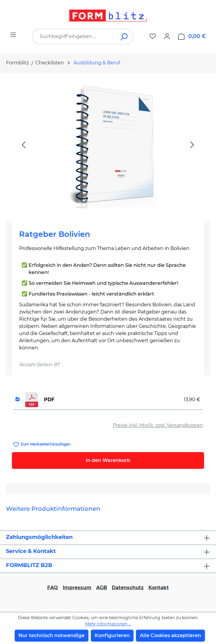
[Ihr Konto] (167, 36)
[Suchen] (124, 37)
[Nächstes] (192, 144)
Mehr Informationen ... (108, 624)
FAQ (53, 588)
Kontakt (159, 588)
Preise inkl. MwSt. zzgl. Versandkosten (158, 425)
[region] (108, 145)
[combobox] (74, 37)
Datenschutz (128, 588)
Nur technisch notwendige (52, 635)
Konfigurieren (112, 635)
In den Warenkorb (108, 460)
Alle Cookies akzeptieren (170, 635)
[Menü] (13, 35)
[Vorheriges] (24, 144)
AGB (102, 588)
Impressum (77, 588)
